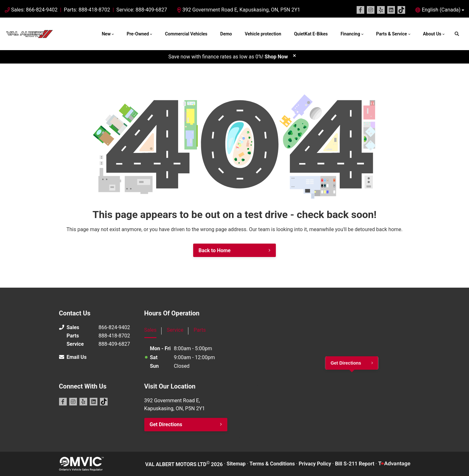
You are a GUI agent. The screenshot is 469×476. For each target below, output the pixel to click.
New (106, 34)
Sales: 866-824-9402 (34, 10)
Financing (350, 34)
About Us (432, 34)
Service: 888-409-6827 (142, 10)
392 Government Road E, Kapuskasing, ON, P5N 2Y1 (239, 10)
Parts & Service (391, 34)
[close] (294, 55)
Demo (226, 34)
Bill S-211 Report (355, 464)
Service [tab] (175, 330)
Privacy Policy (315, 464)
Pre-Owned (138, 34)
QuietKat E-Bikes (311, 34)
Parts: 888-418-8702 (87, 10)
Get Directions (166, 424)
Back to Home (215, 250)
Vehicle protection (263, 34)
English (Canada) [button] (441, 10)
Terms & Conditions (272, 464)
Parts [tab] (200, 330)
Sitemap (236, 464)
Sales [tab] (151, 330)
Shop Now (276, 57)
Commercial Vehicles (186, 34)
